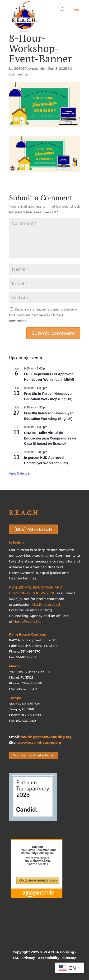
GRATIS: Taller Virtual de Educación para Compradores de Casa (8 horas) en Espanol (50, 438)
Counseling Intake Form (34, 755)
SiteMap (70, 958)
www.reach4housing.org (39, 743)
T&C (16, 958)
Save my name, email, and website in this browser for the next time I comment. (44, 315)
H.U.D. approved (46, 605)
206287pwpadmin (30, 69)
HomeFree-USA (27, 621)
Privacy (29, 958)
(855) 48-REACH (33, 529)
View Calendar (20, 473)
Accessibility (49, 958)
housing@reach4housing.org (46, 737)
